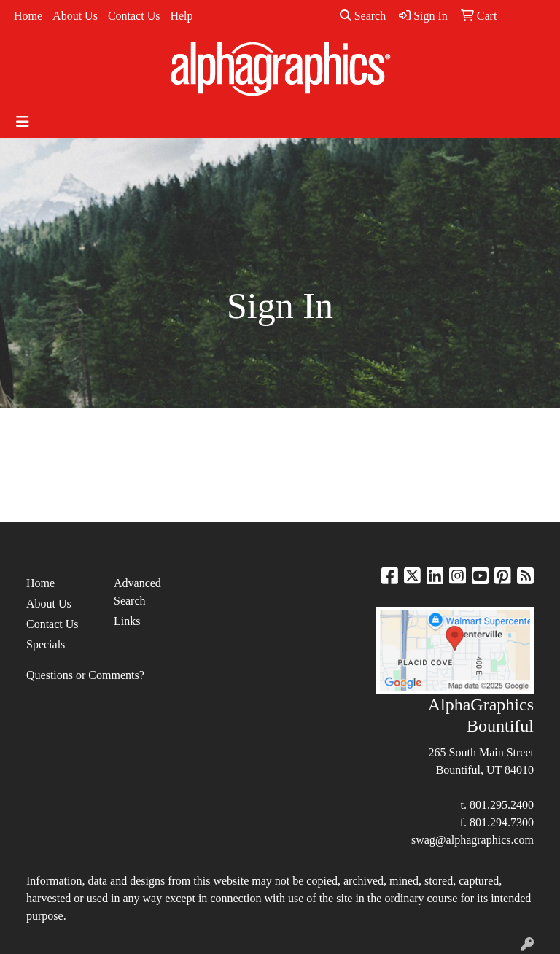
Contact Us (134, 16)
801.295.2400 (502, 805)
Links (127, 621)
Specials (46, 644)
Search (363, 16)
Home (28, 16)
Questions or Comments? (85, 675)
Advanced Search (137, 592)
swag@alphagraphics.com (472, 840)
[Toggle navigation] (23, 122)
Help (181, 16)
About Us (75, 16)
